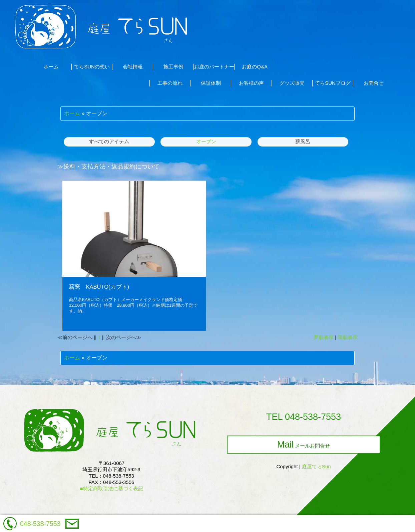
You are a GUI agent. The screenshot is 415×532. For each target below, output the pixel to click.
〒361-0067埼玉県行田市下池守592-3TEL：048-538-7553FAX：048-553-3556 (111, 476)
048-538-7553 (40, 524)
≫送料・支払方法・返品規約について (108, 167)
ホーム (72, 113)
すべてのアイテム (109, 141)
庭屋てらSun (316, 466)
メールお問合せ (304, 445)
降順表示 (348, 337)
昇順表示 (324, 337)
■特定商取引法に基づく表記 (111, 488)
